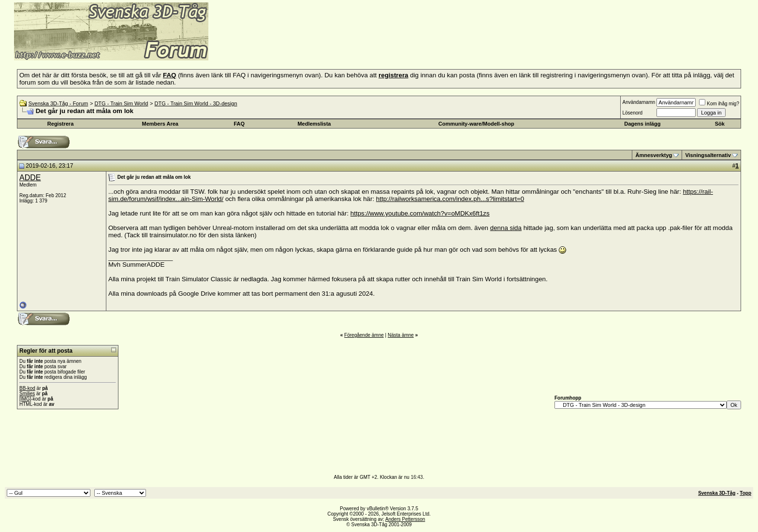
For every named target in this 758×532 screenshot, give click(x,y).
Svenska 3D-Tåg (717, 493)
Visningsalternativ (708, 155)
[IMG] (25, 399)
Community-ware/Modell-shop (476, 124)
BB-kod (27, 388)
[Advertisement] (327, 46)
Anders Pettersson (405, 519)
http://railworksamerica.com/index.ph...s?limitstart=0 (450, 199)
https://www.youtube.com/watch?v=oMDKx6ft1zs (420, 213)
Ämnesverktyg (654, 155)
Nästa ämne (401, 335)
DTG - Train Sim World (121, 103)
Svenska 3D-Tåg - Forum (58, 103)
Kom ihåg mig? (719, 104)
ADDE (30, 178)
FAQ (240, 124)
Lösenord (632, 113)
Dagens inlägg (642, 124)
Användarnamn (639, 102)
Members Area (160, 124)
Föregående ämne (364, 335)
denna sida (506, 228)
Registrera (60, 124)
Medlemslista (314, 124)
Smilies (27, 394)
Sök (720, 124)
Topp (745, 493)
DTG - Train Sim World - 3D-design (196, 103)
